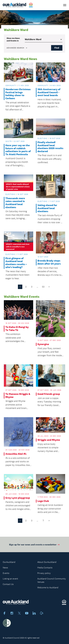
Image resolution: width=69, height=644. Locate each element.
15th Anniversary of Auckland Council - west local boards (49, 92)
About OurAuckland (47, 562)
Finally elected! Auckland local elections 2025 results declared (50, 147)
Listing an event (10, 579)
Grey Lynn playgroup (18, 498)
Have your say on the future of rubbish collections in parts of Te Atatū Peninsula (18, 150)
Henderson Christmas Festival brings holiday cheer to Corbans (18, 94)
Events (6, 573)
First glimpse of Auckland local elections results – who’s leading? (16, 263)
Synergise (43, 344)
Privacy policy (44, 573)
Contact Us (8, 584)
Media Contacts (45, 568)
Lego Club (43, 501)
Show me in (13, 39)
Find (57, 48)
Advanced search (17, 48)
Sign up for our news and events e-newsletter (34, 545)
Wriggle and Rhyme (49, 440)
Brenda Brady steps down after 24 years (49, 262)
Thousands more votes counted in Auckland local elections (15, 203)
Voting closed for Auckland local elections (47, 208)
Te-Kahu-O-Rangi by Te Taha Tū (17, 329)
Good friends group (49, 394)
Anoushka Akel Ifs (16, 454)
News (5, 568)
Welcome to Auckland (48, 588)
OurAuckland (9, 562)
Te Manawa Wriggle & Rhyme (18, 396)
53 (43, 287)
